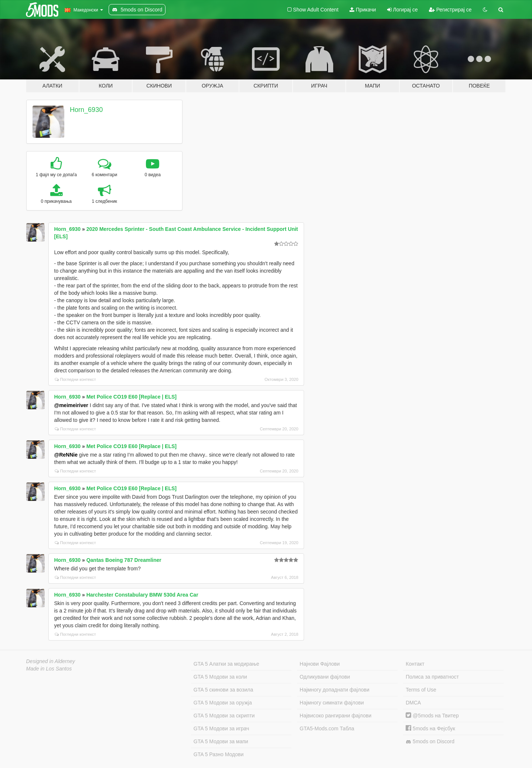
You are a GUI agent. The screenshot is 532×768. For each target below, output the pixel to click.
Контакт (415, 664)
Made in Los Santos (49, 669)
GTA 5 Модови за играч (221, 728)
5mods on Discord (430, 742)
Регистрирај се (450, 10)
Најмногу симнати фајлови (332, 703)
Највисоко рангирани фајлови (335, 716)
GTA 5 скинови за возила (223, 690)
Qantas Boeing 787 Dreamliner (124, 560)
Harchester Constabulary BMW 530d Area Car (142, 595)
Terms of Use (421, 690)
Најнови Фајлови (320, 664)
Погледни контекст (75, 379)
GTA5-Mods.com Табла (327, 728)
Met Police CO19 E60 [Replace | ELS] (132, 397)
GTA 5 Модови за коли (220, 677)
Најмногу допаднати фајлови (335, 690)
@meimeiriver (71, 405)
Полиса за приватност (432, 677)
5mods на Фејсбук (430, 728)
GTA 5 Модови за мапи (221, 741)
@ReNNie (66, 455)
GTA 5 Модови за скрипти (224, 716)
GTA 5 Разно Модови (219, 754)
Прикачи (363, 10)
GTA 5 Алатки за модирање (226, 664)
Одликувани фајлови (325, 677)
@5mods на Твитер (432, 716)
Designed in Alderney (51, 661)
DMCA (413, 703)
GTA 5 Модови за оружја (223, 703)
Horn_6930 (86, 110)
